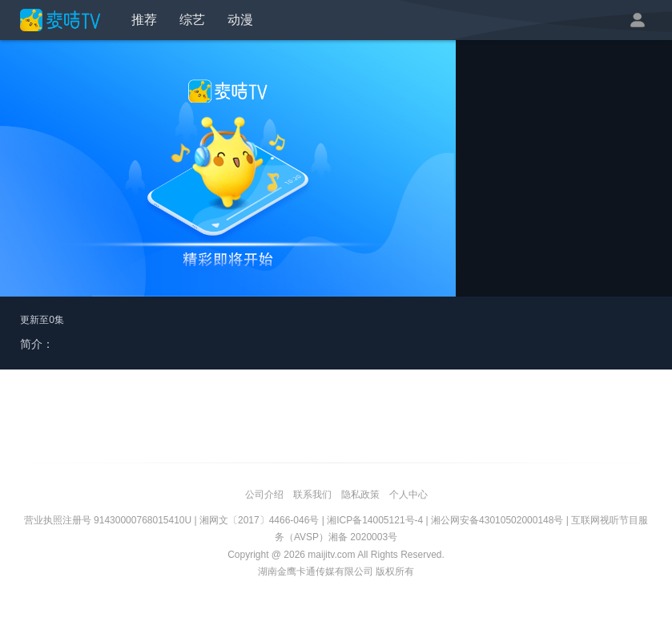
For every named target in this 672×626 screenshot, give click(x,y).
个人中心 (408, 495)
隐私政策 (360, 495)
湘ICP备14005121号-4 (375, 520)
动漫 (240, 20)
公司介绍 (264, 495)
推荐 (144, 20)
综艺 (192, 20)
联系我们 (312, 495)
